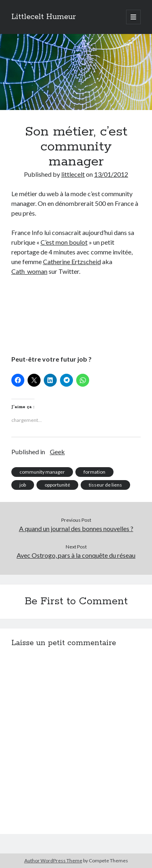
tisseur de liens (105, 485)
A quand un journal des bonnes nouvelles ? (76, 528)
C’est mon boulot (64, 242)
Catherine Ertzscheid (72, 261)
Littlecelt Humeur (44, 17)
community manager (42, 472)
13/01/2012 (111, 174)
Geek (57, 452)
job (23, 485)
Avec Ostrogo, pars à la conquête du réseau (76, 555)
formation (94, 472)
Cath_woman (29, 271)
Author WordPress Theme (53, 861)
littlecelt (73, 174)
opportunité (57, 485)
